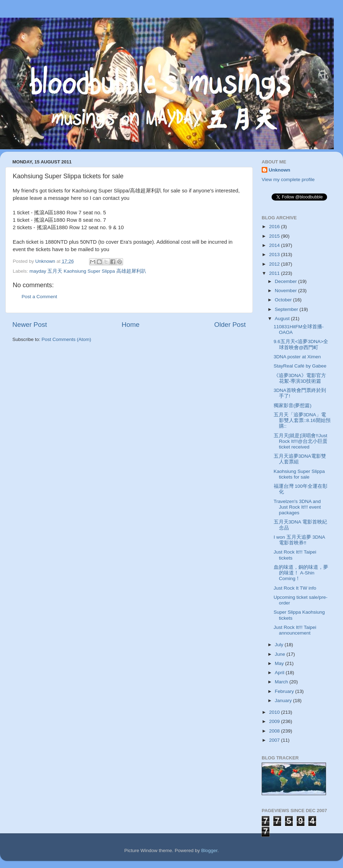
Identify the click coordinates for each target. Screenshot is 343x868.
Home (130, 325)
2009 (275, 721)
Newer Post (30, 325)
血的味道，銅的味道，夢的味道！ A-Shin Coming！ (301, 573)
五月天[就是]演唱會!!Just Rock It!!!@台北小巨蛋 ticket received (301, 441)
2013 (275, 254)
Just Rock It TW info (295, 588)
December (286, 281)
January (284, 701)
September (287, 309)
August (283, 319)
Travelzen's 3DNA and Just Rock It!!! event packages (297, 507)
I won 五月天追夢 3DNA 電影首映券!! (299, 540)
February (285, 691)
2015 (275, 236)
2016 (275, 227)
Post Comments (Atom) (66, 339)
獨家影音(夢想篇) (293, 406)
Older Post (230, 325)
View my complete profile (288, 180)
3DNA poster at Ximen (297, 357)
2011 (275, 273)
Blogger (209, 850)
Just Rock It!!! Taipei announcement (295, 630)
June (281, 654)
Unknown (280, 170)
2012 (275, 264)
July (280, 645)
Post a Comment (39, 297)
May (280, 663)
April (280, 673)
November (286, 291)
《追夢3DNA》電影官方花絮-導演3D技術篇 (300, 378)
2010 (275, 712)
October (284, 300)
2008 (275, 731)
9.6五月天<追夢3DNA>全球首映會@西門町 (301, 344)
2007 (275, 740)
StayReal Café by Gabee (300, 366)
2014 (275, 245)
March (282, 682)
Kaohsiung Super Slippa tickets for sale (299, 474)
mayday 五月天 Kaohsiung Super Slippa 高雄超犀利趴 (88, 271)
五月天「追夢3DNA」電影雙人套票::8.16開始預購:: (302, 420)
